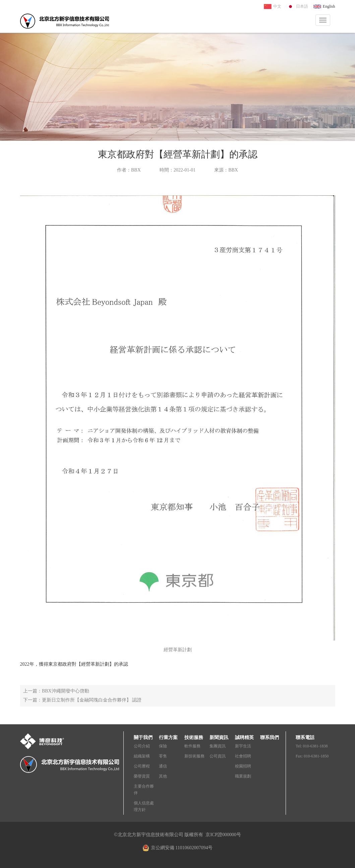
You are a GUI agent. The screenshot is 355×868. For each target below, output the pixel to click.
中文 (277, 6)
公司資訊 (218, 756)
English (329, 6)
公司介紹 (142, 746)
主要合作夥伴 (144, 790)
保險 (163, 746)
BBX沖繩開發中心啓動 (66, 691)
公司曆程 (142, 766)
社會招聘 (243, 756)
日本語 (302, 6)
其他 (163, 776)
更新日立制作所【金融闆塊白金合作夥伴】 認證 (92, 700)
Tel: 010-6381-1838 (312, 746)
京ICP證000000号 (223, 835)
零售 (163, 756)
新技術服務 (194, 756)
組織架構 (142, 756)
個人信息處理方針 (144, 806)
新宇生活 (243, 746)
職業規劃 (243, 776)
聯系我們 (270, 738)
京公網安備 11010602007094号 (182, 848)
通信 (163, 766)
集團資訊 (218, 746)
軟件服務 (192, 746)
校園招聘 (243, 766)
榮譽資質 (142, 776)
